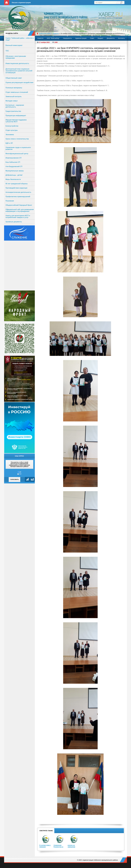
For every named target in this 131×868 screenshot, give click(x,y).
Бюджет (101, 38)
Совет (92, 38)
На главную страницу (7, 3)
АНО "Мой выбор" (53, 38)
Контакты (121, 38)
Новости (40, 38)
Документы (111, 38)
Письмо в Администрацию (21, 3)
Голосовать (14, 480)
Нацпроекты (67, 38)
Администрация (81, 38)
